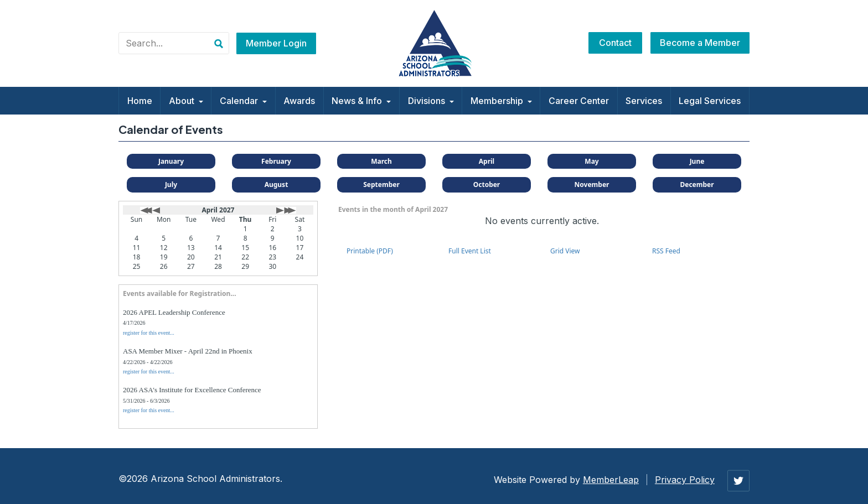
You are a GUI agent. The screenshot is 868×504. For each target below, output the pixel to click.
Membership (501, 101)
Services (644, 101)
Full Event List (470, 251)
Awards (299, 101)
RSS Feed (666, 251)
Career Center (579, 101)
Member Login (276, 43)
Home (140, 101)
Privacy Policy (685, 480)
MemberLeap (611, 480)
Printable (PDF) (370, 251)
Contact (615, 43)
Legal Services (710, 101)
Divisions (431, 101)
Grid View (565, 251)
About (186, 101)
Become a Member (700, 43)
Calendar (243, 101)
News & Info (361, 101)
